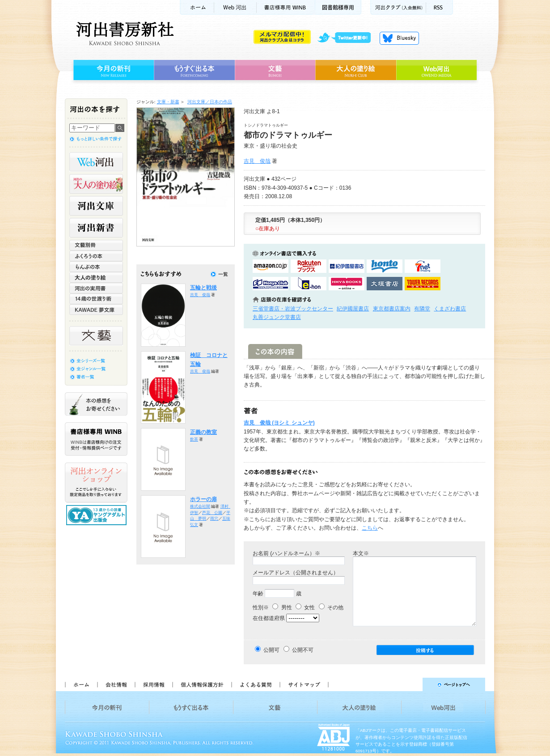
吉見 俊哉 (257, 161)
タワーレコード (423, 284)
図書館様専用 (338, 7)
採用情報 (153, 684)
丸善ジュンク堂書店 (277, 317)
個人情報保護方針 (202, 684)
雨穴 (214, 518)
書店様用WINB (286, 7)
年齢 (258, 594)
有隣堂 (422, 309)
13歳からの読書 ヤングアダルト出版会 (97, 515)
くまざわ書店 (450, 309)
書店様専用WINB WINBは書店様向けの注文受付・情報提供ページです (96, 439)
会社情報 (116, 684)
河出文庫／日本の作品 (210, 102)
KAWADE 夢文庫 (96, 310)
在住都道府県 (269, 618)
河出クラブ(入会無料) (398, 7)
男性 (282, 607)
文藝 (275, 70)
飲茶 (194, 439)
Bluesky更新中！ (399, 38)
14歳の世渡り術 (96, 299)
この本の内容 (275, 351)
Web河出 (235, 7)
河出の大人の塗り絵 (96, 184)
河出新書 (96, 228)
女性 (305, 607)
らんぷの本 (96, 267)
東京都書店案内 (392, 309)
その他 (331, 607)
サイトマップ (304, 684)
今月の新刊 (112, 70)
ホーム (197, 7)
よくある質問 (255, 684)
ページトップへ (411, 684)
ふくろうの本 (96, 256)
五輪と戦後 (203, 288)
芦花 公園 (212, 513)
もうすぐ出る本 (194, 70)
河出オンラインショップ (96, 483)
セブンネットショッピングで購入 (423, 266)
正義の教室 (203, 432)
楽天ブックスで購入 (309, 266)
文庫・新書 (168, 102)
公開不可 (303, 650)
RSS (440, 7)
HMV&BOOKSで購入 (347, 284)
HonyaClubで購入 (271, 284)
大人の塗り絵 (356, 70)
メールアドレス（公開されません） (296, 573)
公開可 (271, 650)
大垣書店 (385, 284)
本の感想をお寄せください (96, 404)
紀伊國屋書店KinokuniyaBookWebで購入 (347, 266)
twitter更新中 (347, 38)
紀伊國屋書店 (353, 309)
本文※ (361, 553)
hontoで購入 (385, 266)
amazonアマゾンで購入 (271, 266)
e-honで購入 (309, 284)
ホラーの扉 (203, 499)
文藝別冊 (96, 245)
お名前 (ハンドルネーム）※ (286, 553)
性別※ (261, 607)
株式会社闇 (200, 506)
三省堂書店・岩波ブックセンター (293, 309)
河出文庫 (96, 206)
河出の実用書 (96, 288)
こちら (370, 528)
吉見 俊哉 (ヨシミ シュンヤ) (279, 423)
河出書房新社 (124, 34)
